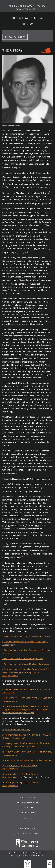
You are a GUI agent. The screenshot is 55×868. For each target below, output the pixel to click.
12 (3, 729)
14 (3, 743)
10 (3, 706)
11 (3, 718)
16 (3, 760)
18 (3, 774)
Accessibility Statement (27, 834)
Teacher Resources (28, 803)
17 (3, 765)
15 (3, 752)
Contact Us (27, 808)
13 (3, 735)
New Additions (28, 813)
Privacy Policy (27, 829)
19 (3, 782)
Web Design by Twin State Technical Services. (27, 855)
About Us (28, 818)
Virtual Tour (27, 797)
